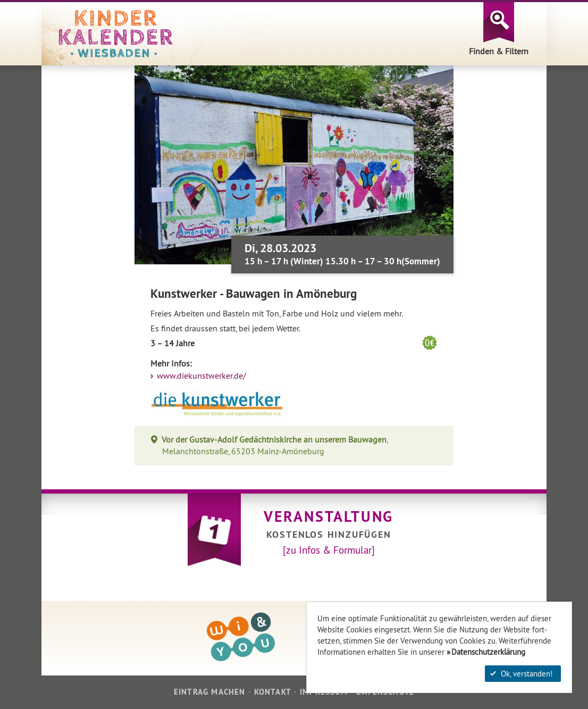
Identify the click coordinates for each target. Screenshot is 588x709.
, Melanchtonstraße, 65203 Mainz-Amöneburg (275, 445)
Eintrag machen (210, 692)
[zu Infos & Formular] (329, 550)
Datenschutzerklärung (488, 652)
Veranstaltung (329, 516)
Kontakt (273, 692)
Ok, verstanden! (522, 674)
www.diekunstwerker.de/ (200, 376)
